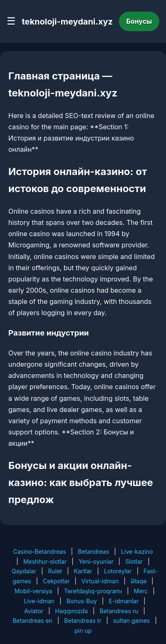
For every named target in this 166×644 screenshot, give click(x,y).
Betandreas (93, 551)
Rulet (55, 571)
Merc (141, 591)
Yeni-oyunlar (96, 561)
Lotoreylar (118, 571)
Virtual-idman (100, 581)
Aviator (34, 611)
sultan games (131, 621)
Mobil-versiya (33, 591)
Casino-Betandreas (39, 551)
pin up (83, 630)
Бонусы (139, 21)
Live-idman (39, 601)
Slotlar (134, 561)
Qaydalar (24, 571)
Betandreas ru (119, 611)
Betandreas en (32, 621)
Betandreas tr (83, 621)
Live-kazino (137, 551)
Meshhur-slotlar (45, 561)
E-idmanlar (124, 601)
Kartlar (83, 571)
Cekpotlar (56, 581)
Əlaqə (139, 581)
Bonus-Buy (82, 601)
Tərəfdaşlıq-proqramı (93, 591)
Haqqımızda (72, 611)
